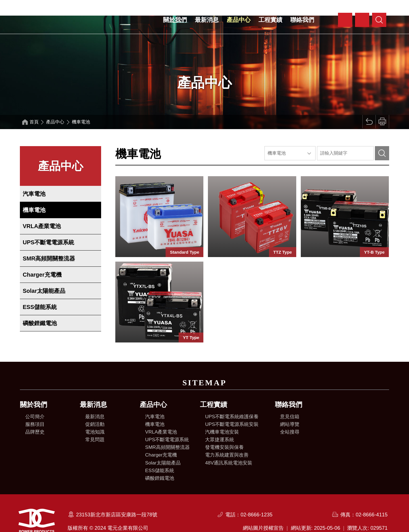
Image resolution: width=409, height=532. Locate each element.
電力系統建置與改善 (227, 439)
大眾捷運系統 (220, 424)
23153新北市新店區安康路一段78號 (117, 499)
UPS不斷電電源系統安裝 (232, 409)
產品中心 (239, 20)
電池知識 (95, 416)
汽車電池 (34, 178)
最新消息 (207, 20)
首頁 (35, 106)
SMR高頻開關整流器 (49, 243)
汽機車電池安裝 (222, 416)
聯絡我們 (302, 20)
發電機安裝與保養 (224, 432)
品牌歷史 (35, 416)
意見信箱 (290, 401)
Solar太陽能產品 (44, 275)
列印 (382, 106)
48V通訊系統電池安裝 (229, 447)
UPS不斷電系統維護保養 (232, 401)
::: (333, 15)
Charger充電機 (42, 259)
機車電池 (34, 194)
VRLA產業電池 (42, 211)
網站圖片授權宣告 (263, 512)
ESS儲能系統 (40, 291)
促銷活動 (95, 409)
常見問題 (95, 424)
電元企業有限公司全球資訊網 (65, 20)
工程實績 (270, 20)
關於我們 (175, 20)
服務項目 (35, 409)
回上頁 (368, 106)
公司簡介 (35, 401)
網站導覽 (290, 409)
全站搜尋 (290, 416)
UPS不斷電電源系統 (48, 227)
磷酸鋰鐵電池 (40, 308)
